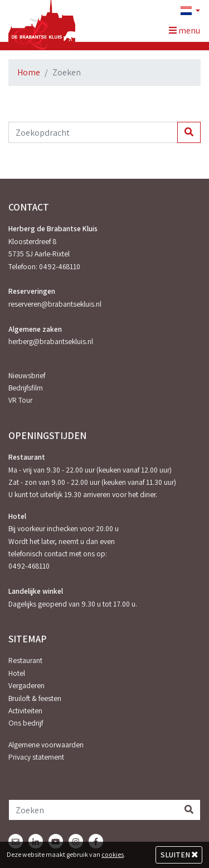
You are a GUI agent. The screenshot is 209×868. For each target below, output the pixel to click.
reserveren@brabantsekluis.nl (55, 304)
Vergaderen (26, 685)
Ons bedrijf (26, 723)
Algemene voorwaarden (46, 745)
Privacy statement (36, 757)
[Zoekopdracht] (93, 132)
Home (29, 72)
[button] (186, 11)
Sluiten (179, 855)
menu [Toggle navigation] (184, 30)
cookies (113, 854)
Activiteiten (25, 710)
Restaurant (25, 660)
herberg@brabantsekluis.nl (51, 341)
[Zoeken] (93, 810)
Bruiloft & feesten (35, 698)
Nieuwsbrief (27, 375)
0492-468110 (60, 266)
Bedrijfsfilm (26, 388)
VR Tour (20, 400)
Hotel (17, 673)
